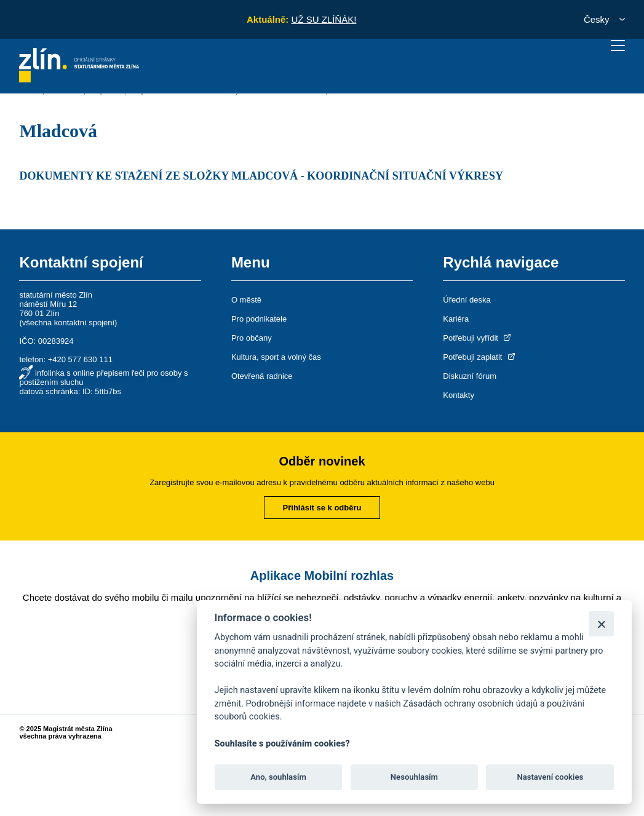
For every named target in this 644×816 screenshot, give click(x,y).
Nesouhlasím (414, 777)
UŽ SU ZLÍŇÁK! (324, 19)
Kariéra (456, 319)
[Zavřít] (601, 624)
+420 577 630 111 (80, 359)
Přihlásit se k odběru (322, 508)
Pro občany (252, 338)
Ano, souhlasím (278, 777)
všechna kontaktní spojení (68, 323)
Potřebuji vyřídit (478, 338)
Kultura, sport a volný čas (276, 357)
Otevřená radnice (262, 376)
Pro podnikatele (259, 319)
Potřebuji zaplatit (480, 357)
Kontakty (459, 395)
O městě (246, 300)
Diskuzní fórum (470, 376)
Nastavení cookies (550, 777)
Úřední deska (467, 300)
